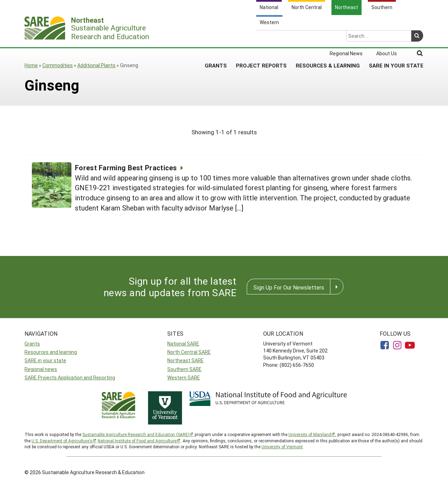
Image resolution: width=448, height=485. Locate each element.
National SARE (183, 344)
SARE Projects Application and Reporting (70, 377)
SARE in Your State (396, 38)
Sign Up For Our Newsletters (289, 287)
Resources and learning (51, 352)
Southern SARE (184, 369)
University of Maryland (310, 434)
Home (31, 65)
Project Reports (261, 38)
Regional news (41, 369)
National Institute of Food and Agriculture (137, 441)
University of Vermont (282, 447)
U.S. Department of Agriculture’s (62, 441)
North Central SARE (189, 352)
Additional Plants (96, 65)
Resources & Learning (328, 38)
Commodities (58, 65)
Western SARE (184, 377)
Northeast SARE (185, 360)
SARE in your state (45, 360)
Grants (216, 38)
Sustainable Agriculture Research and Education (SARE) (136, 434)
